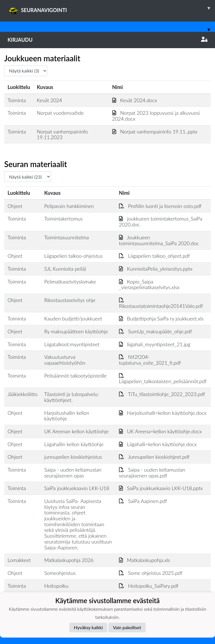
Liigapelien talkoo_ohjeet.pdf (154, 256)
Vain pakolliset (127, 627)
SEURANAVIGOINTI (111, 8)
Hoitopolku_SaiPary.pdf (149, 586)
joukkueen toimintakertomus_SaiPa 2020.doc (161, 222)
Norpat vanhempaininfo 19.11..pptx (155, 132)
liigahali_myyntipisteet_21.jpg (155, 344)
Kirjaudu (107, 40)
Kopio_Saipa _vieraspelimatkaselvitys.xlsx (149, 284)
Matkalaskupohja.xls (144, 560)
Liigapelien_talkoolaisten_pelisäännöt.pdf (163, 379)
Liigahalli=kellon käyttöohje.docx (158, 444)
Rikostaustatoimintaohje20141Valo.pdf (161, 303)
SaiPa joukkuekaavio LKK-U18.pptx (161, 488)
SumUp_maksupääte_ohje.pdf (156, 331)
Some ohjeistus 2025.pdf (151, 573)
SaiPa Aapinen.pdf (143, 501)
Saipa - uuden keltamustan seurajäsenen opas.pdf (152, 473)
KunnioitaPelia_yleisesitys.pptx (156, 269)
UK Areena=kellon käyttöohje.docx (160, 431)
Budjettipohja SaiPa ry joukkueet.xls (161, 319)
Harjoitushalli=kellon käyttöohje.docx (163, 413)
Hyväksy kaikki (88, 627)
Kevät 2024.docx (135, 100)
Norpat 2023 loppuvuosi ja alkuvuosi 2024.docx (156, 116)
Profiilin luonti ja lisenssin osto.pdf (160, 206)
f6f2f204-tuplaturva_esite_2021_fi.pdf (150, 360)
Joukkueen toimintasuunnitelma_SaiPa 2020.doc (159, 240)
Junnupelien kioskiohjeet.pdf (154, 457)
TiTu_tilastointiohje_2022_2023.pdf (162, 394)
